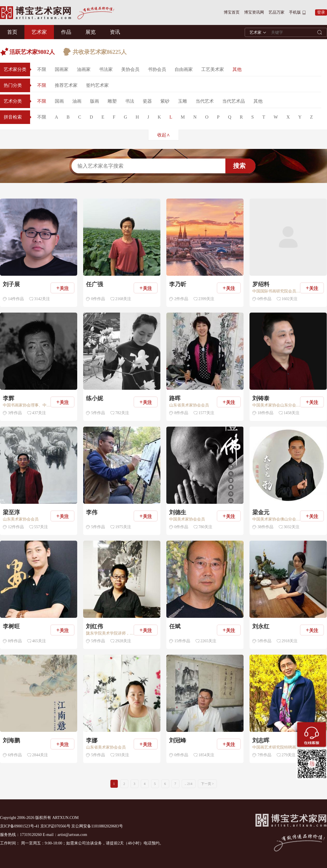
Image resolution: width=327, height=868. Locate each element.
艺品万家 (276, 12)
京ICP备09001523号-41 (20, 826)
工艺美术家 (213, 69)
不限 (42, 69)
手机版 (295, 12)
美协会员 (130, 69)
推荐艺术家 (66, 85)
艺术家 (39, 32)
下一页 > (207, 784)
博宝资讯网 (254, 12)
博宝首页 (232, 12)
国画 (59, 101)
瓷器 (147, 101)
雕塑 (112, 101)
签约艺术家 (97, 85)
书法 (130, 101)
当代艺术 (205, 101)
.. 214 (189, 784)
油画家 (84, 69)
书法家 (106, 69)
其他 (237, 69)
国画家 (62, 69)
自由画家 (184, 69)
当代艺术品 (234, 101)
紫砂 (165, 101)
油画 (77, 101)
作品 (66, 32)
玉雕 (183, 101)
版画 (95, 101)
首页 (12, 32)
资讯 (115, 32)
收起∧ (164, 135)
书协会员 (157, 69)
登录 (321, 12)
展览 (91, 32)
